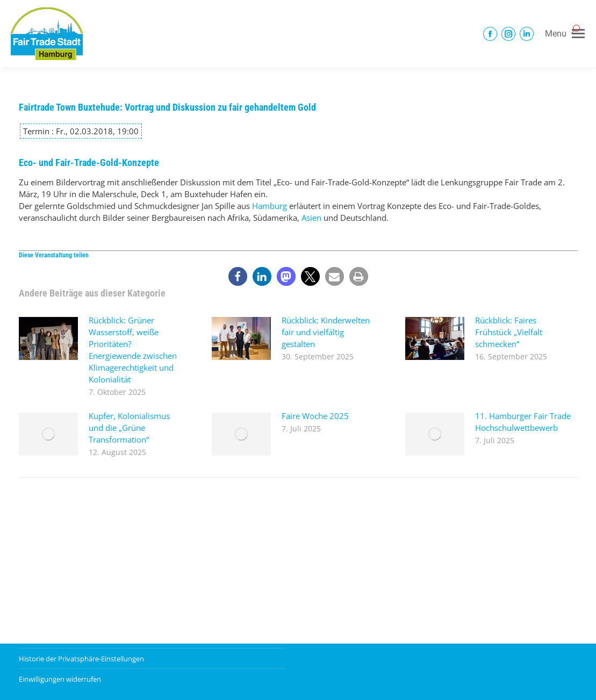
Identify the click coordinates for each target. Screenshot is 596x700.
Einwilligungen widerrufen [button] (60, 679)
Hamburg (270, 206)
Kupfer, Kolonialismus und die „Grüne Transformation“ (129, 428)
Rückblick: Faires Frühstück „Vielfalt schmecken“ (509, 332)
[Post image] (48, 338)
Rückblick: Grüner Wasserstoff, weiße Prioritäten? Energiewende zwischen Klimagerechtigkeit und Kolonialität (133, 350)
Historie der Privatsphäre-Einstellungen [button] (81, 659)
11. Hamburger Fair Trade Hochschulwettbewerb (523, 422)
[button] (238, 276)
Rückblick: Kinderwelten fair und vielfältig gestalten (326, 332)
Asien (311, 218)
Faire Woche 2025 (315, 416)
